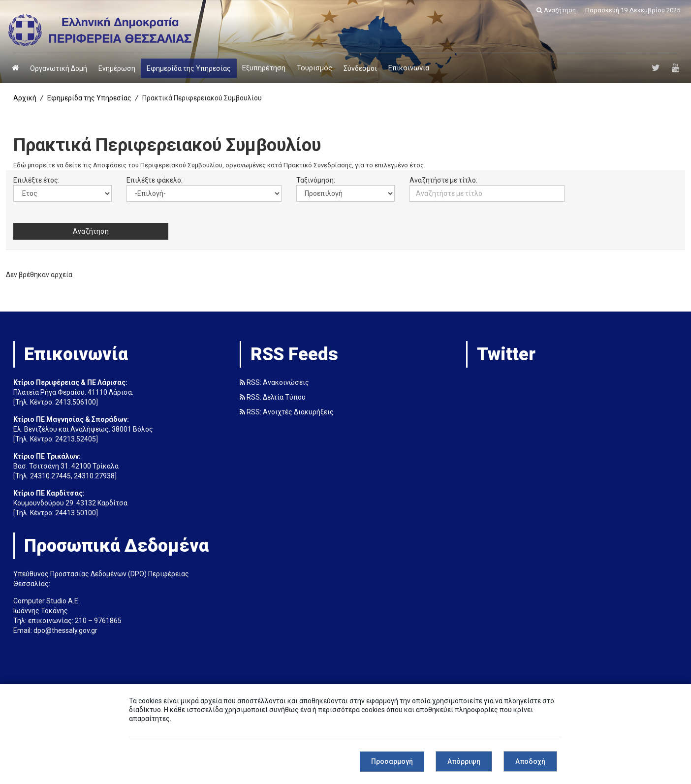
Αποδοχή (530, 761)
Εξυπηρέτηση (264, 68)
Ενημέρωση (117, 68)
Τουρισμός (314, 68)
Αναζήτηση (556, 10)
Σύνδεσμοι (360, 68)
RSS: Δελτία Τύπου (273, 398)
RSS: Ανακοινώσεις (274, 383)
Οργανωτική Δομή (59, 68)
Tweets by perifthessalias (506, 383)
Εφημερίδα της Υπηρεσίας (189, 68)
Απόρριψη (464, 761)
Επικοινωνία (409, 68)
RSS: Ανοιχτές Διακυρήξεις (287, 413)
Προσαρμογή (392, 761)
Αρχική (25, 98)
